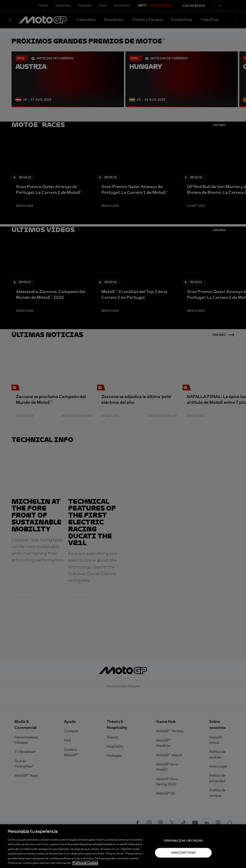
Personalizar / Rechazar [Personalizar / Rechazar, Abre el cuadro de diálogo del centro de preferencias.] (183, 841)
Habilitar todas (183, 853)
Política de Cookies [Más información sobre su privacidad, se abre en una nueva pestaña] (85, 863)
